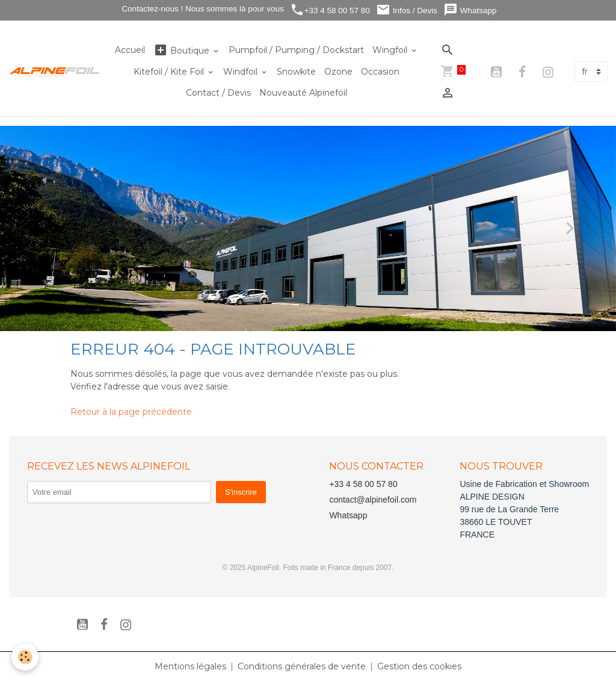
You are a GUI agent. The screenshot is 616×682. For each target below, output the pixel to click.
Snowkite (296, 72)
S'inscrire (241, 492)
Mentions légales (190, 666)
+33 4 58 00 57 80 (330, 10)
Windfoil (242, 72)
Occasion (380, 72)
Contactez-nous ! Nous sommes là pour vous (202, 9)
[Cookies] (26, 657)
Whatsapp (470, 10)
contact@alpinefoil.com (373, 500)
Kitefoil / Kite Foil (170, 72)
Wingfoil (391, 50)
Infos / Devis (407, 10)
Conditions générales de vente (302, 666)
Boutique (183, 50)
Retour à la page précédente (131, 412)
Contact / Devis (218, 93)
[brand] (55, 72)
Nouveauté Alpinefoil (303, 93)
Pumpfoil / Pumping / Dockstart (296, 50)
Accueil (130, 50)
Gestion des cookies (419, 666)
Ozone (338, 72)
